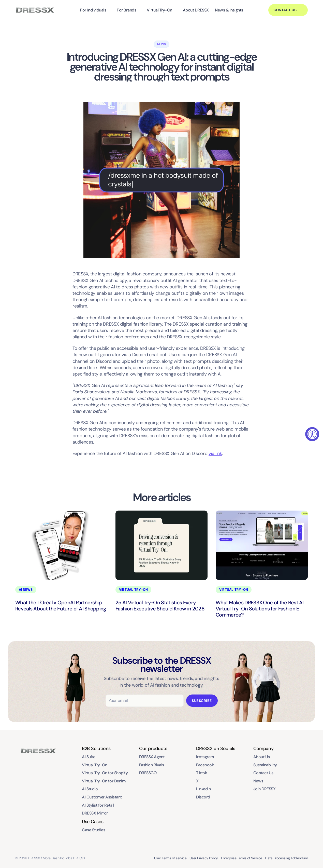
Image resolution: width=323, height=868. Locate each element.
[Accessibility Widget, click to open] (312, 434)
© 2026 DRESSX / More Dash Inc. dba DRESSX (50, 858)
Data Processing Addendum (286, 858)
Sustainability (265, 765)
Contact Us (263, 773)
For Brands (126, 10)
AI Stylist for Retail (98, 805)
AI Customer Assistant (102, 797)
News (258, 781)
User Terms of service (170, 858)
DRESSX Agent (152, 757)
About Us (262, 757)
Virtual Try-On (159, 10)
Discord (203, 797)
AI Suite (89, 757)
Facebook (205, 765)
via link (215, 453)
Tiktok (201, 773)
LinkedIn (203, 789)
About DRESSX (196, 10)
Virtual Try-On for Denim (104, 781)
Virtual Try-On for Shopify (105, 773)
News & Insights (229, 10)
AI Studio (90, 789)
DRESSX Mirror (95, 813)
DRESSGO (148, 773)
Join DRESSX (265, 789)
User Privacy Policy (204, 858)
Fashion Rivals (152, 765)
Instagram (205, 757)
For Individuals (93, 10)
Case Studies (93, 830)
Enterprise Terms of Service (242, 858)
